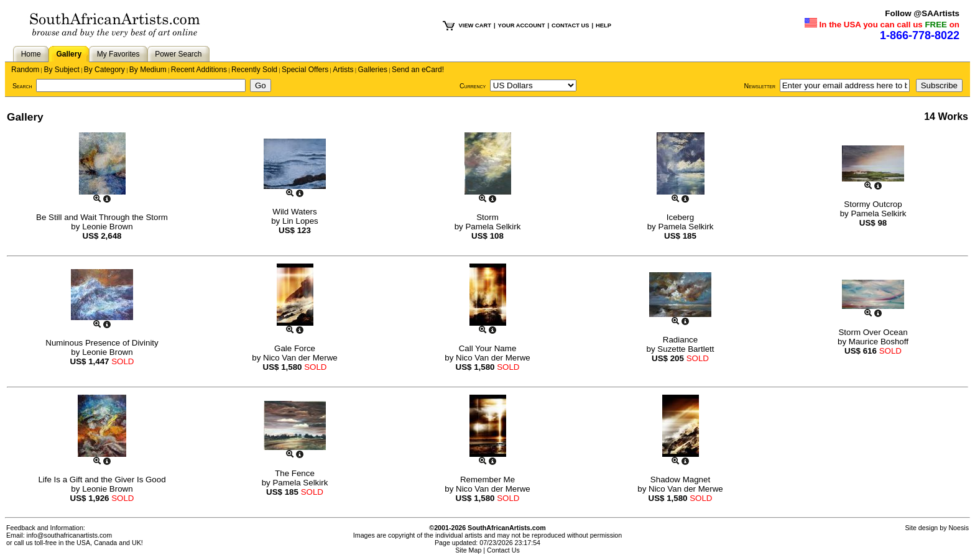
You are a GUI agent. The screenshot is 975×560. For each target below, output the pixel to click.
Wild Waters (294, 212)
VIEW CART (475, 25)
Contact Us (503, 550)
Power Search (178, 54)
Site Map (468, 550)
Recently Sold (254, 70)
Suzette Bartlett (686, 349)
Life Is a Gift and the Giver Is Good (102, 480)
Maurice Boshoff (879, 342)
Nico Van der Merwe (300, 358)
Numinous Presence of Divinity (102, 343)
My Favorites (118, 54)
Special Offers (305, 70)
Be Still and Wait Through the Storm (102, 217)
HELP (603, 25)
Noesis (959, 528)
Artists (343, 70)
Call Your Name (488, 348)
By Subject (61, 70)
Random (25, 70)
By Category (104, 70)
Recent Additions (199, 70)
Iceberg (680, 217)
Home (31, 54)
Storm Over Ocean (873, 332)
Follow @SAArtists (922, 13)
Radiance (680, 340)
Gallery (69, 54)
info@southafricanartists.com (70, 535)
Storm (487, 217)
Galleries (373, 70)
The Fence (295, 473)
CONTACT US (570, 25)
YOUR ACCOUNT (522, 25)
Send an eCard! (418, 70)
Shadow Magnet (680, 480)
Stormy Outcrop (873, 204)
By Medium (148, 70)
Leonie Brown (108, 227)
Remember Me (487, 480)
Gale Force (295, 348)
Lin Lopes (300, 221)
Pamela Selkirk (493, 227)
